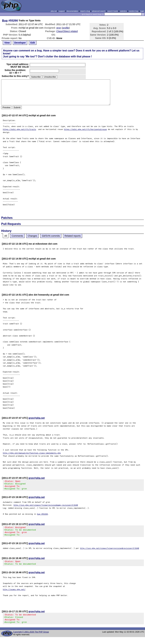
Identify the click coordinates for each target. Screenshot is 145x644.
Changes (32, 236)
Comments (17, 236)
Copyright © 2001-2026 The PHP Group (31, 639)
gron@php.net (37, 418)
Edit (33, 43)
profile (66, 28)
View (7, 43)
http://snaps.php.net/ (14, 594)
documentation (72, 11)
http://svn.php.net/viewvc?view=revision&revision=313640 (110, 552)
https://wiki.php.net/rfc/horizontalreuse (85, 129)
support (62, 11)
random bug (134, 11)
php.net (54, 11)
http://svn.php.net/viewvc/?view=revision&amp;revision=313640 (46, 507)
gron (59, 28)
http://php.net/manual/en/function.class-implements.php (32, 453)
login (142, 11)
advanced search (99, 11)
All (6, 236)
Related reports (73, 236)
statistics (123, 11)
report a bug (85, 11)
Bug (5, 21)
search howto (113, 11)
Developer (20, 43)
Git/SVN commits (51, 236)
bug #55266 (42, 516)
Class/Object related (67, 31)
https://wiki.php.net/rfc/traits (19, 129)
